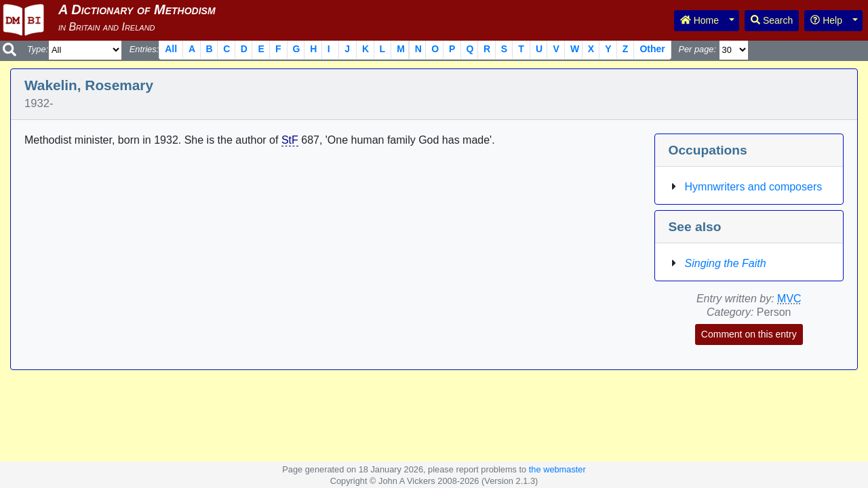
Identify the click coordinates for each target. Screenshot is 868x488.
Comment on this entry (749, 334)
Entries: (144, 49)
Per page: (697, 49)
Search (772, 20)
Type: (38, 49)
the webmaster (557, 469)
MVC (789, 299)
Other (652, 49)
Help (826, 20)
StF (290, 140)
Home (699, 20)
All (171, 49)
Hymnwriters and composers (754, 187)
